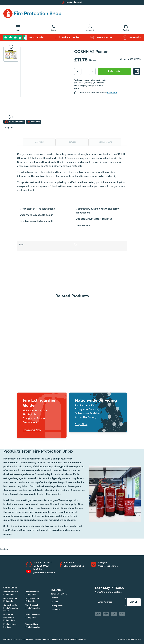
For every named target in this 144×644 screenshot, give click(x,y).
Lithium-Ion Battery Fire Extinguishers (9, 618)
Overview (39, 142)
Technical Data (105, 142)
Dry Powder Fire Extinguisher (10, 600)
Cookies (54, 602)
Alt (85, 639)
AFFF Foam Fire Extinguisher (32, 600)
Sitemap (54, 598)
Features (72, 142)
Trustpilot (8, 128)
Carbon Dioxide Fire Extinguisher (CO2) (11, 608)
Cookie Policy (135, 639)
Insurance (55, 610)
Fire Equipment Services (10, 626)
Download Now (32, 430)
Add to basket (114, 71)
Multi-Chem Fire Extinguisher (33, 616)
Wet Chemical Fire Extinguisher (33, 607)
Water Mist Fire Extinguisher (32, 593)
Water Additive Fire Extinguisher (33, 626)
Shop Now (81, 425)
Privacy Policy (57, 606)
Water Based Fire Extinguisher (11, 593)
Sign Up (134, 602)
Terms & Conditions (59, 594)
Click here (112, 93)
